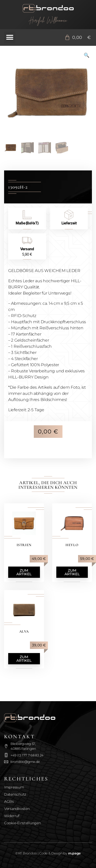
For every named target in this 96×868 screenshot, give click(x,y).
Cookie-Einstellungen (23, 823)
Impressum (14, 787)
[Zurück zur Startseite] (48, 8)
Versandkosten (17, 809)
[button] (10, 37)
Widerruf (12, 816)
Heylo (72, 545)
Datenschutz (15, 794)
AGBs (9, 801)
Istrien (24, 545)
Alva (24, 631)
